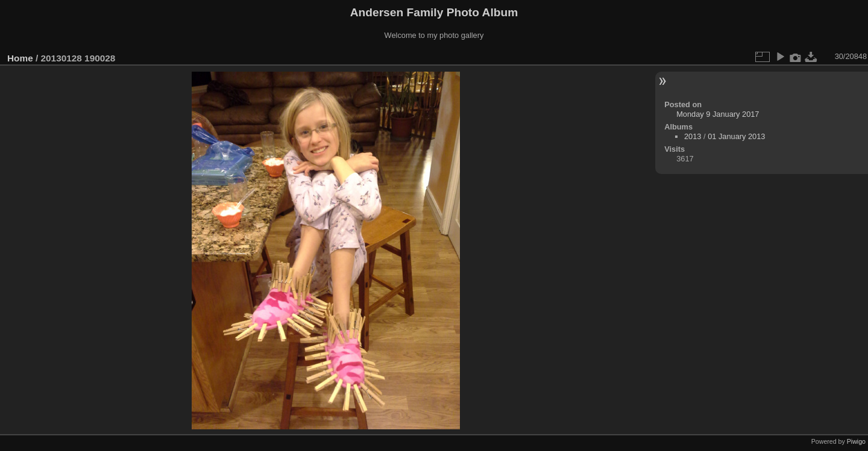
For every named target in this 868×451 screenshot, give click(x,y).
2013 (693, 136)
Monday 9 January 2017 (718, 114)
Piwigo (856, 441)
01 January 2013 (736, 136)
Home (20, 58)
